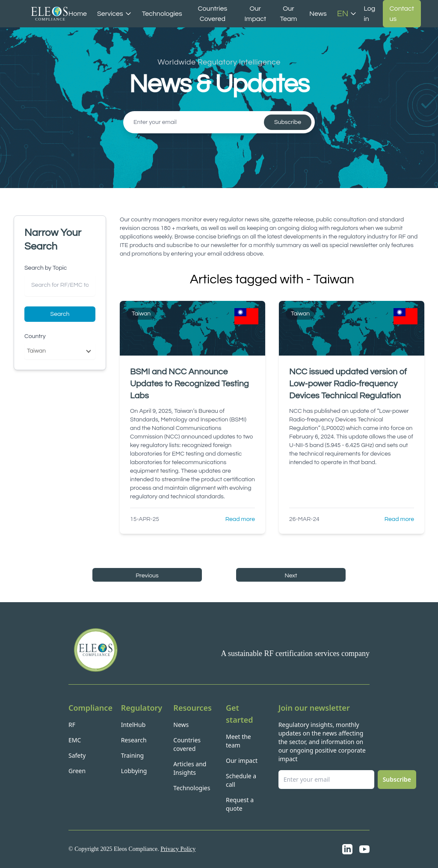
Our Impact (255, 14)
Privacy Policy (178, 849)
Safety (77, 755)
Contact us (402, 14)
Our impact (242, 761)
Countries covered (187, 744)
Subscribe (288, 122)
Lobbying (134, 771)
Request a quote (240, 804)
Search (60, 314)
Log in (369, 14)
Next (291, 576)
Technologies (162, 14)
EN (347, 14)
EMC (75, 740)
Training (133, 755)
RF (72, 725)
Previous (147, 576)
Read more (240, 519)
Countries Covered (213, 14)
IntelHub (133, 725)
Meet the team (238, 741)
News (318, 14)
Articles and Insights (190, 768)
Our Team (289, 14)
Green (77, 771)
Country (35, 336)
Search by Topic (46, 268)
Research (134, 740)
